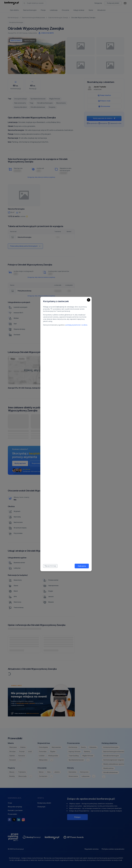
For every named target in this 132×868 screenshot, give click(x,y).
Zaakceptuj (82, 566)
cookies (84, 325)
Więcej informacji (50, 566)
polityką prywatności (73, 325)
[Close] (89, 300)
